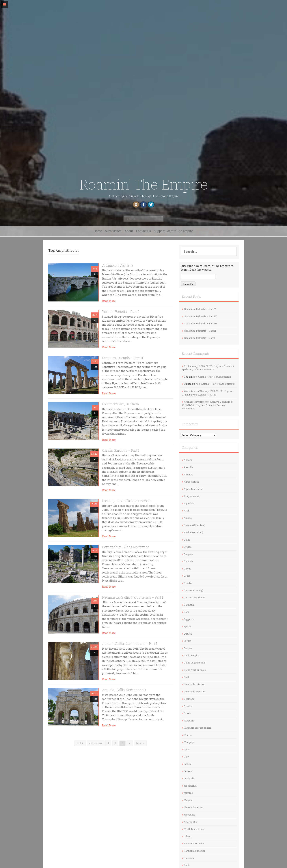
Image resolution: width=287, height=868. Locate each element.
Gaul (186, 677)
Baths (187, 540)
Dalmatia (189, 605)
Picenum (189, 858)
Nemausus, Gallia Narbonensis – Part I (132, 597)
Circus (187, 569)
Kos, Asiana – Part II (204, 395)
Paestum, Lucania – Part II (122, 358)
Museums (189, 815)
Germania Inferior (194, 684)
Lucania (188, 771)
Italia (187, 749)
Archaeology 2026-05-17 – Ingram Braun (207, 366)
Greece (188, 706)
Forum (188, 641)
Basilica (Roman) (193, 532)
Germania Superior (195, 691)
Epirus (188, 626)
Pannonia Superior (194, 851)
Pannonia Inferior (194, 843)
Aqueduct (189, 503)
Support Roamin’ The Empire (173, 231)
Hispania (189, 721)
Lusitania (189, 778)
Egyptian (189, 619)
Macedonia (190, 786)
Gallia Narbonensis (195, 670)
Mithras (188, 793)
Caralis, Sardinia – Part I (121, 450)
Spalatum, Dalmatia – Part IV (201, 316)
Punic (187, 865)
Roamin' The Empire (143, 185)
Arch (187, 511)
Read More (109, 301)
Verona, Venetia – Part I (120, 312)
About (129, 231)
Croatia (188, 583)
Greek (187, 713)
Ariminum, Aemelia (118, 265)
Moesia (188, 800)
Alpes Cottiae (191, 482)
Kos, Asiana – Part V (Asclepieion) (212, 377)
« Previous (96, 743)
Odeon (188, 836)
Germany (189, 699)
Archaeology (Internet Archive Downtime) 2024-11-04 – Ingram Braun (207, 403)
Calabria (189, 561)
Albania (188, 475)
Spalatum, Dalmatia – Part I (200, 338)
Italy (186, 757)
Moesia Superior (193, 807)
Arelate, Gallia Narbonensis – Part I (129, 644)
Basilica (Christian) (194, 525)
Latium (188, 764)
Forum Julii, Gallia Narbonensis (127, 501)
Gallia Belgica (192, 655)
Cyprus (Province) (194, 597)
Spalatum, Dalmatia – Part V (200, 309)
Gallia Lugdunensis (195, 663)
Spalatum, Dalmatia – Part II (200, 331)
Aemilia (188, 467)
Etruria (188, 634)
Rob (95, 274)
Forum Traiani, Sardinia (120, 404)
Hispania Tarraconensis (197, 728)
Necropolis (190, 822)
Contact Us (143, 231)
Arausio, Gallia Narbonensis (124, 690)
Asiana (188, 518)
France (188, 648)
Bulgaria (189, 554)
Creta (187, 576)
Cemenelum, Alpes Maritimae (126, 547)
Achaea (188, 460)
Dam (186, 612)
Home (98, 231)
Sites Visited (113, 231)
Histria (188, 735)
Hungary (189, 742)
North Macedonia (194, 829)
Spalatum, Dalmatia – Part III (201, 323)
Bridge (188, 547)
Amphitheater (192, 496)
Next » (140, 743)
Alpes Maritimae (193, 489)
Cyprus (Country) (193, 590)
